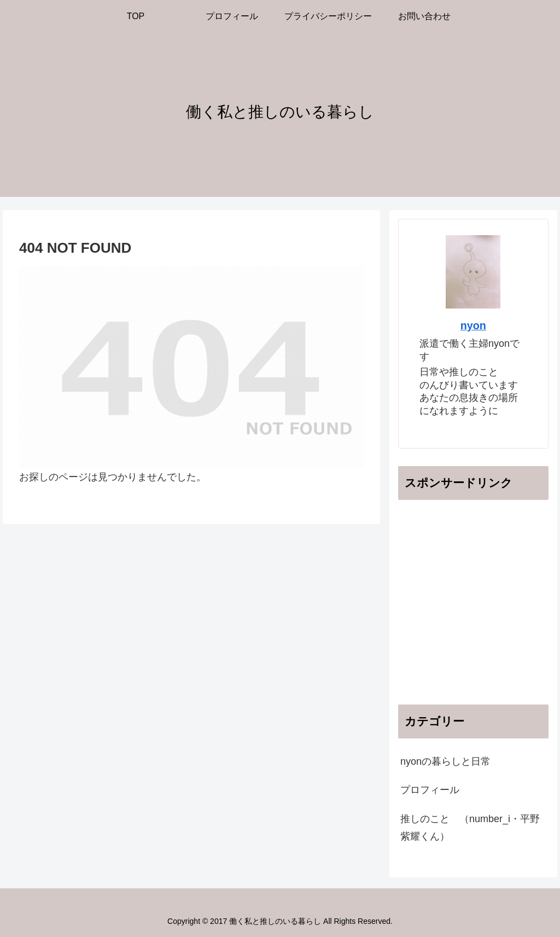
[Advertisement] (479, 613)
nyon (473, 325)
